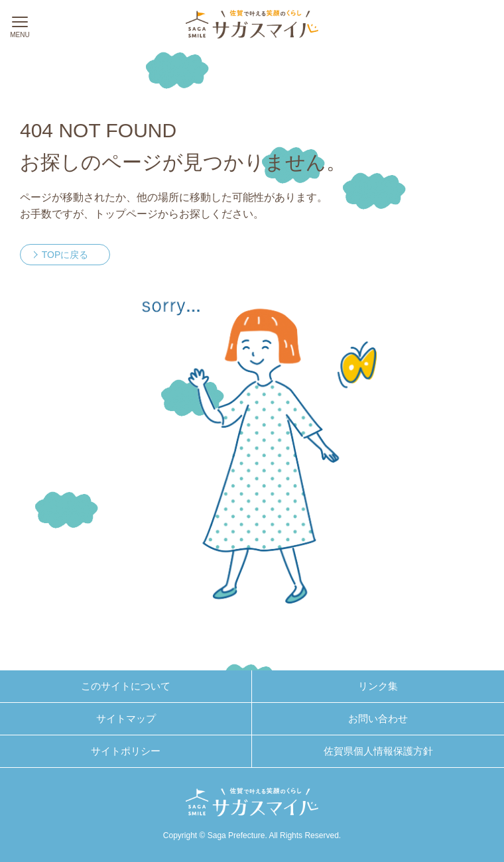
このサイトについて (126, 686)
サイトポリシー (126, 751)
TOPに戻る (65, 255)
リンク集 (378, 686)
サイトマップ (126, 718)
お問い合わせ (378, 718)
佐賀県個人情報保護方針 (378, 751)
